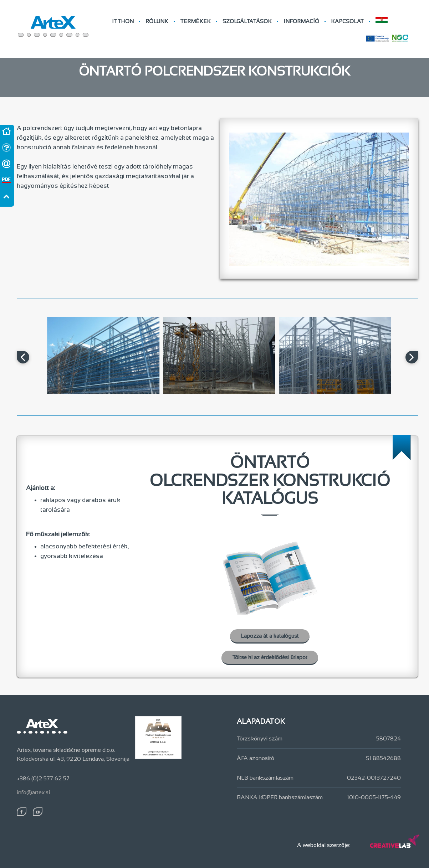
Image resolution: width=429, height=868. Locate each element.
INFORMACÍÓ (301, 21)
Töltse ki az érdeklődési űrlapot (270, 657)
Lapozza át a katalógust (270, 636)
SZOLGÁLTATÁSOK (247, 21)
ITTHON (123, 21)
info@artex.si (33, 792)
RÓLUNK (157, 21)
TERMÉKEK (195, 21)
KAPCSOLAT (347, 21)
